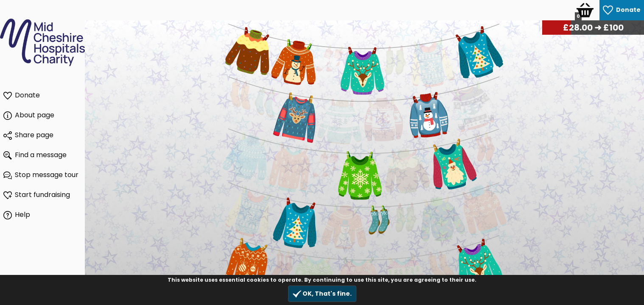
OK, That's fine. (322, 294)
